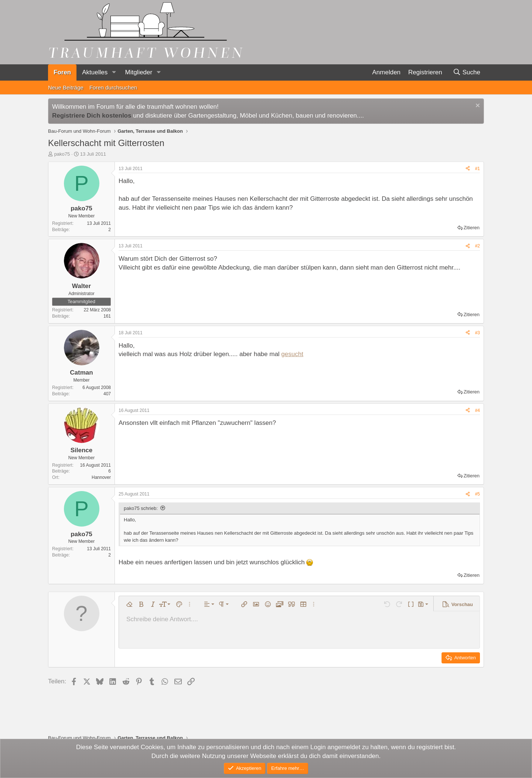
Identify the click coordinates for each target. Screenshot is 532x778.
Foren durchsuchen (113, 87)
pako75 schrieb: (141, 508)
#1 (478, 169)
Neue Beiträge (66, 87)
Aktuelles (95, 72)
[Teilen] (468, 169)
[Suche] (466, 72)
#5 (478, 494)
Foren (62, 72)
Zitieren (472, 228)
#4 (478, 410)
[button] (114, 72)
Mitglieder (139, 72)
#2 (478, 246)
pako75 (62, 154)
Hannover (101, 477)
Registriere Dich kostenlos (92, 116)
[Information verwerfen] (477, 106)
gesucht (292, 354)
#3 (478, 333)
